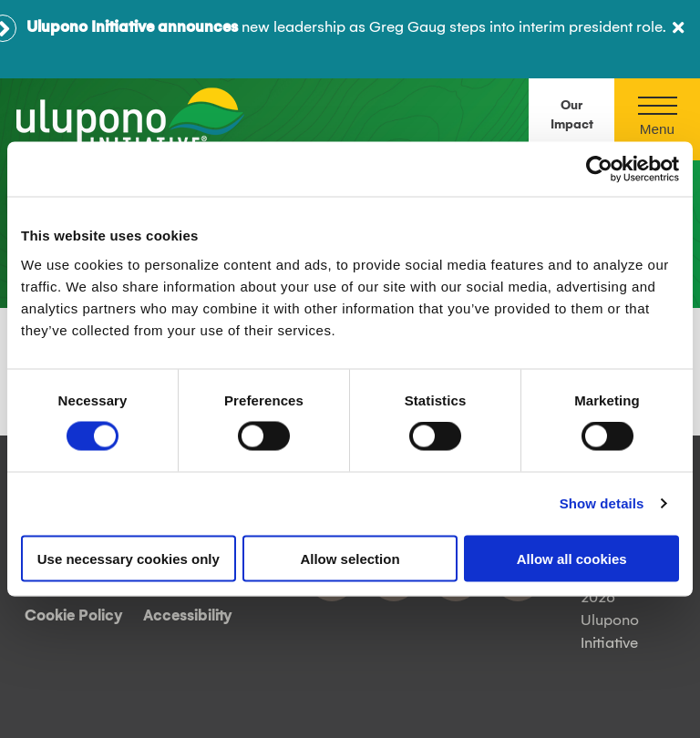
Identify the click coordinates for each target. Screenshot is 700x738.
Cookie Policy (74, 616)
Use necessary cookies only (129, 558)
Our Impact (572, 115)
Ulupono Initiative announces (132, 27)
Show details (602, 503)
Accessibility (188, 616)
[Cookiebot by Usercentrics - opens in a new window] (599, 169)
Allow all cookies (572, 558)
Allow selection (350, 558)
